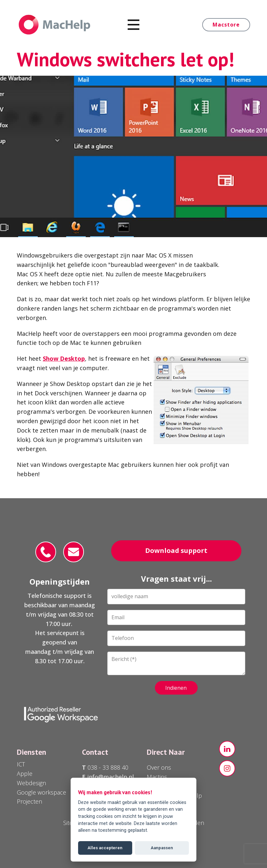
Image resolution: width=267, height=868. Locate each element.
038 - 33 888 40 (107, 767)
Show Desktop (64, 358)
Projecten (29, 801)
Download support (176, 550)
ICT (21, 764)
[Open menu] (134, 25)
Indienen (176, 688)
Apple (25, 774)
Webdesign (31, 783)
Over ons (159, 767)
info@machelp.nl (110, 777)
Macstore (226, 25)
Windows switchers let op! (126, 59)
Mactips (157, 777)
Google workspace (41, 792)
